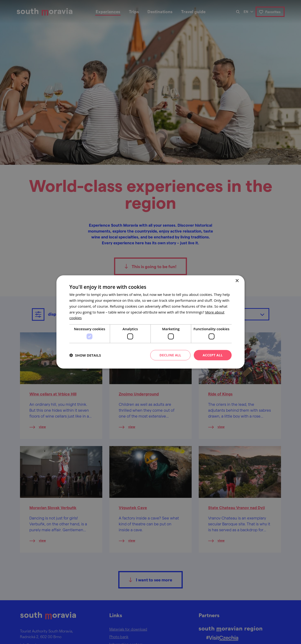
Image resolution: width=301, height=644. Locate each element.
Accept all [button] (213, 355)
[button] (85, 355)
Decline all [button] (170, 355)
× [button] (237, 281)
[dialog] (150, 322)
